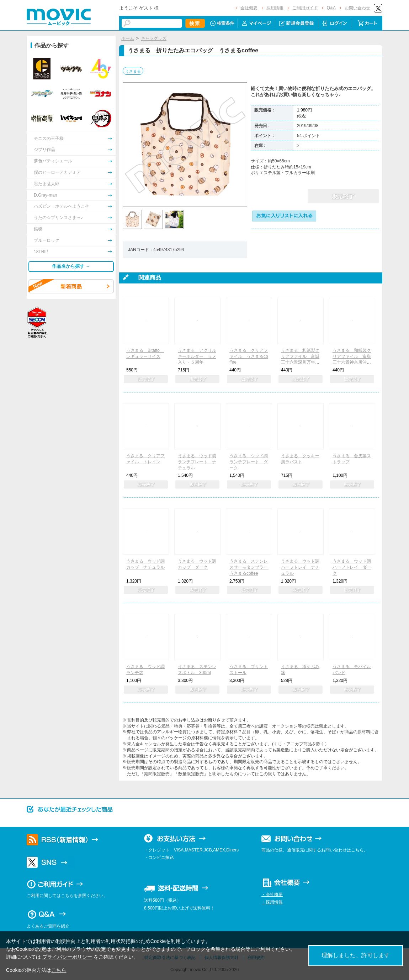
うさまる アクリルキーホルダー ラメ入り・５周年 (197, 356)
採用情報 (275, 8)
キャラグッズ (154, 38)
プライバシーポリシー (67, 957)
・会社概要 (272, 895)
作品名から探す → (71, 266)
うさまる (133, 71)
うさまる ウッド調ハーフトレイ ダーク (352, 567)
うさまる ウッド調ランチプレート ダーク (249, 462)
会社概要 (249, 8)
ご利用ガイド (305, 8)
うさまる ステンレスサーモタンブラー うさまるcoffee (251, 567)
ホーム (128, 38)
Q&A (331, 8)
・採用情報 (272, 902)
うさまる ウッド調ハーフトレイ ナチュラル (300, 567)
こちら (59, 970)
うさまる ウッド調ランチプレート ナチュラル (197, 462)
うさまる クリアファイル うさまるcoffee (249, 356)
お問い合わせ (357, 8)
